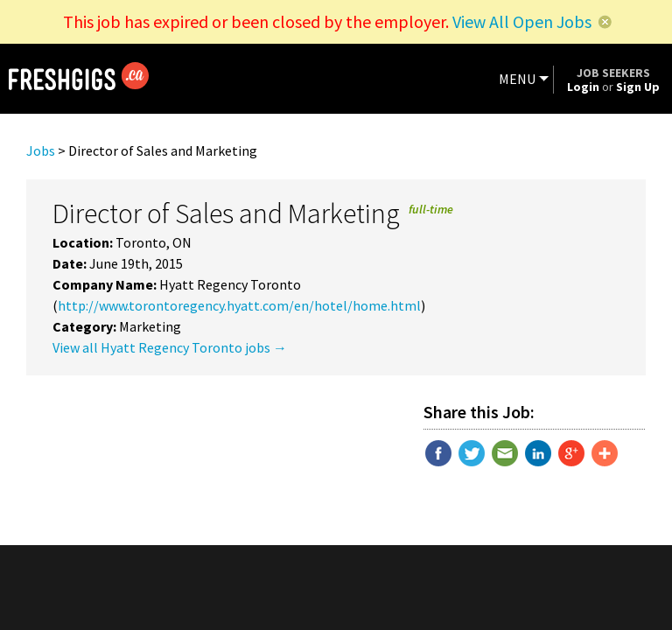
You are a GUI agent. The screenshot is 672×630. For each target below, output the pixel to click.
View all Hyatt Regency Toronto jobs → (170, 347)
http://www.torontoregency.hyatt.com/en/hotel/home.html (239, 305)
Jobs (41, 150)
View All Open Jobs (522, 21)
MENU (517, 79)
